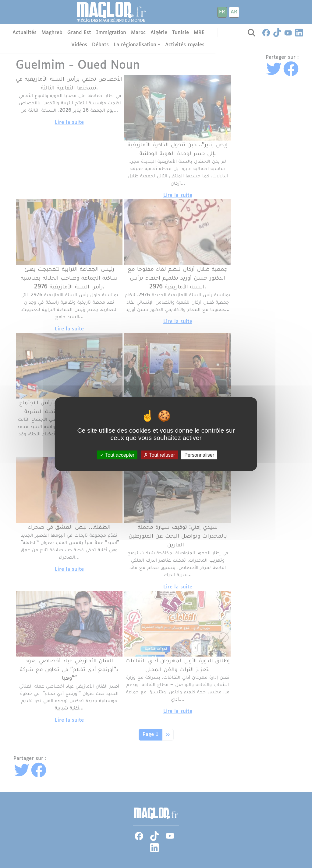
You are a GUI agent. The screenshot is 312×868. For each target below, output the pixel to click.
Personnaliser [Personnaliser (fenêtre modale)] (199, 455)
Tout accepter (117, 455)
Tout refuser (159, 455)
